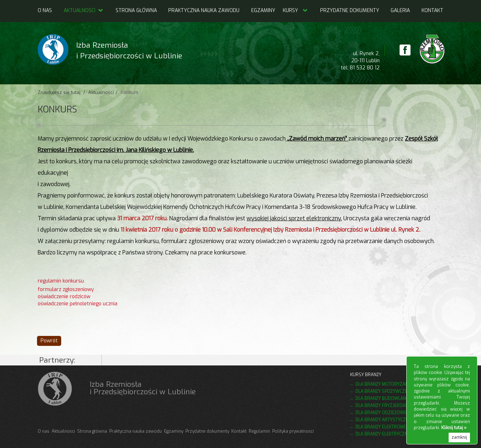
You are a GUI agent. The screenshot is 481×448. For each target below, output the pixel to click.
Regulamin (259, 431)
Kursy (290, 10)
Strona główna (136, 10)
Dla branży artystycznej (384, 420)
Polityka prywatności (293, 431)
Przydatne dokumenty (350, 10)
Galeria (400, 10)
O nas (45, 10)
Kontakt (432, 10)
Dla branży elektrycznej (384, 434)
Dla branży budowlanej (383, 399)
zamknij (459, 437)
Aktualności (84, 10)
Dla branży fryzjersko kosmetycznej (398, 406)
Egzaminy (263, 10)
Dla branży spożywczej (382, 391)
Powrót (49, 341)
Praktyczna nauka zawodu (204, 10)
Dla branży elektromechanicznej (393, 427)
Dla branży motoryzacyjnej (387, 384)
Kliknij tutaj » (454, 428)
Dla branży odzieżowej (382, 413)
